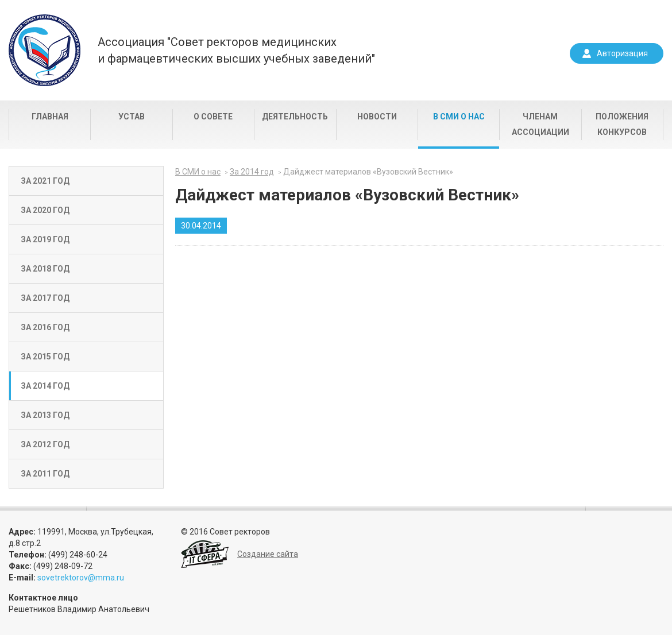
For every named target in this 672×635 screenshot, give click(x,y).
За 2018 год (45, 269)
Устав (132, 117)
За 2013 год (45, 415)
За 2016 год (45, 327)
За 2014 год (45, 386)
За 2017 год (45, 298)
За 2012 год (45, 444)
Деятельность (295, 117)
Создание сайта (268, 554)
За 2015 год (45, 357)
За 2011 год (45, 474)
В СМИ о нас (459, 117)
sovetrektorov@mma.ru (81, 578)
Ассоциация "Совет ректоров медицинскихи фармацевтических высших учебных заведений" (236, 50)
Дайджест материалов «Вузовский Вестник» (368, 172)
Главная (50, 117)
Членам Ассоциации (540, 124)
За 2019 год (45, 239)
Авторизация (622, 53)
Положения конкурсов (622, 124)
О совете (213, 117)
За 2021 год (45, 181)
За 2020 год (45, 210)
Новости (377, 117)
